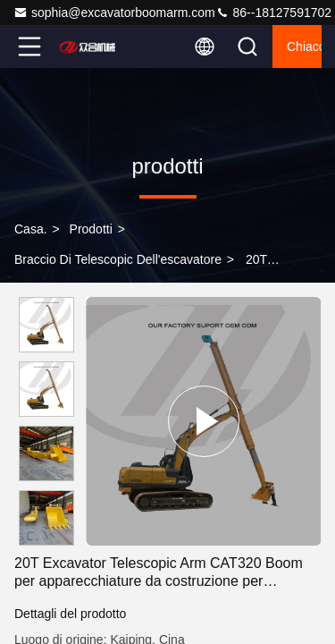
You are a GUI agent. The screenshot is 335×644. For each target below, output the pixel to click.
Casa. (31, 229)
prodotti (91, 229)
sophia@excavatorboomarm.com (114, 13)
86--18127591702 (273, 13)
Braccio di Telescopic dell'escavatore (118, 259)
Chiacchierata (304, 47)
